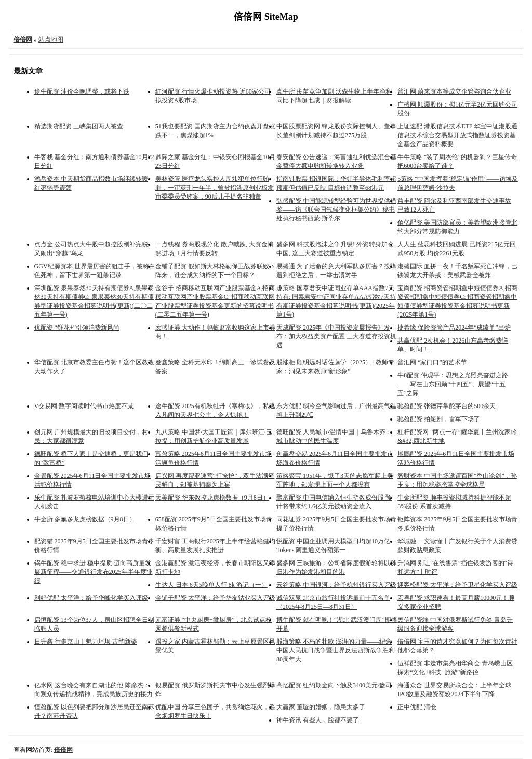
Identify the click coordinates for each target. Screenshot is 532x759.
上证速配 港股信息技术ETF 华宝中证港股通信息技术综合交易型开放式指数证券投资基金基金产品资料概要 (457, 135)
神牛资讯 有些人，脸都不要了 (318, 720)
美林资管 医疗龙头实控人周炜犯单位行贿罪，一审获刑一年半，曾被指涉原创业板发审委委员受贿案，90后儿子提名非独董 (215, 188)
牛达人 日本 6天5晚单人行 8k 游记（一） (211, 585)
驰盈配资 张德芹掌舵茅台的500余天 (447, 406)
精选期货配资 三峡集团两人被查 (79, 126)
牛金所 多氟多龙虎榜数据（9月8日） (85, 519)
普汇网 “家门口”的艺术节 (432, 362)
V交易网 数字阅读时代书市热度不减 (84, 406)
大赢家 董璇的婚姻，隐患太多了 (321, 707)
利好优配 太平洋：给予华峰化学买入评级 (91, 598)
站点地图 (51, 40)
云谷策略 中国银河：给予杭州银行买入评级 (336, 585)
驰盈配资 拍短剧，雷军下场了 (439, 419)
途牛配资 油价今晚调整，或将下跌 (82, 91)
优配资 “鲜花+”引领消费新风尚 (77, 328)
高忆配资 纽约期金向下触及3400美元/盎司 (334, 685)
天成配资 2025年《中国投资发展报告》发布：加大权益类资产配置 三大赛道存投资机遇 (336, 336)
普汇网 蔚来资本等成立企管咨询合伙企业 (454, 91)
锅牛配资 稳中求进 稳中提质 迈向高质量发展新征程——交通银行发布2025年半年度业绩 (94, 572)
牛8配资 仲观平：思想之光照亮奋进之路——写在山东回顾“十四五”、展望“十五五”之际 (453, 384)
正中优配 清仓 (417, 707)
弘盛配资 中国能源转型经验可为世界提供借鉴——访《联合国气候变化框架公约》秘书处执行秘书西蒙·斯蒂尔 (336, 210)
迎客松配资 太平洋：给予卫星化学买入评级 (457, 585)
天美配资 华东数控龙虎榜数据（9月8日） (212, 498)
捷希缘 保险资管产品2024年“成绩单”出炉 (454, 328)
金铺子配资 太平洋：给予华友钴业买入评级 (215, 598)
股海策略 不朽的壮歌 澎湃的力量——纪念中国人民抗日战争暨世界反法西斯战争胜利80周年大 (336, 650)
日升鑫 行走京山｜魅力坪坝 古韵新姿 (86, 642)
